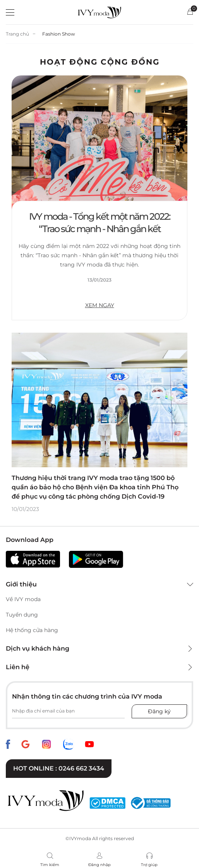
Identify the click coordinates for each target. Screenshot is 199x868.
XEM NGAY (100, 305)
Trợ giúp (149, 865)
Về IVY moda (23, 599)
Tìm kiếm (50, 865)
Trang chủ (17, 34)
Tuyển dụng (22, 615)
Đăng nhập (99, 865)
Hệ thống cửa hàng (32, 630)
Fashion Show (59, 34)
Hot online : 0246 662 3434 (59, 768)
